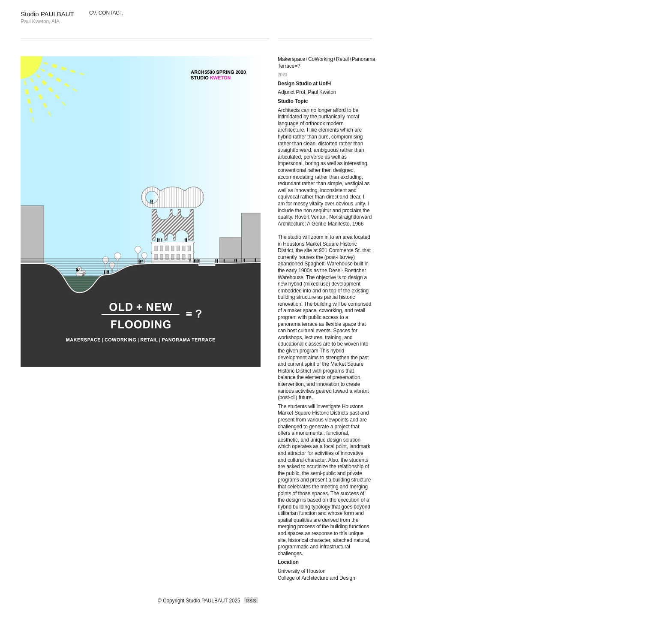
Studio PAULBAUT (47, 14)
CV (92, 13)
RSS (251, 601)
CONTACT (110, 13)
